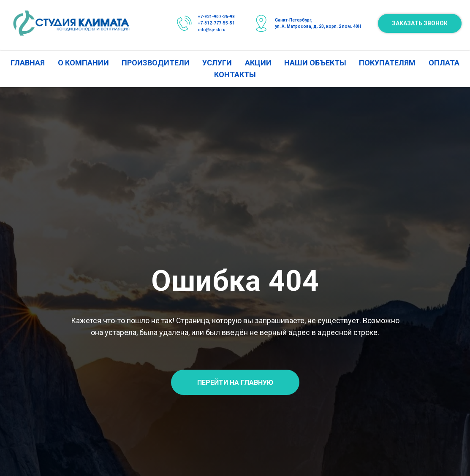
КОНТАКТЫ (235, 74)
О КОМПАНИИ (83, 63)
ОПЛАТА (444, 63)
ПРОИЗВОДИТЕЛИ (156, 63)
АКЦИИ (258, 63)
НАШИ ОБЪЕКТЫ (315, 63)
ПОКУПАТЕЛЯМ (387, 63)
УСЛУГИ (217, 63)
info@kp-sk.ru (212, 30)
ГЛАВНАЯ (28, 63)
